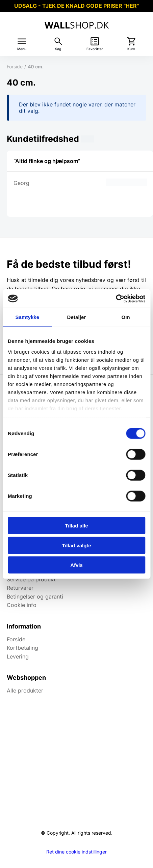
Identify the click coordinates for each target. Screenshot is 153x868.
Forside (15, 67)
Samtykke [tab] (27, 317)
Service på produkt (31, 579)
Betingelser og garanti (35, 597)
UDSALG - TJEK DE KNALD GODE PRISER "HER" (76, 6)
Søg (58, 49)
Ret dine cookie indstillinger (76, 852)
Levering (18, 656)
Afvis (76, 565)
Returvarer (20, 588)
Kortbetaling (22, 648)
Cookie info (22, 605)
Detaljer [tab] (77, 317)
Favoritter (95, 49)
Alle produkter (25, 690)
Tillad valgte (76, 545)
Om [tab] (126, 317)
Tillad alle (76, 526)
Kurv (131, 49)
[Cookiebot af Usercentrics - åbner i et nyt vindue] (116, 298)
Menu (22, 49)
